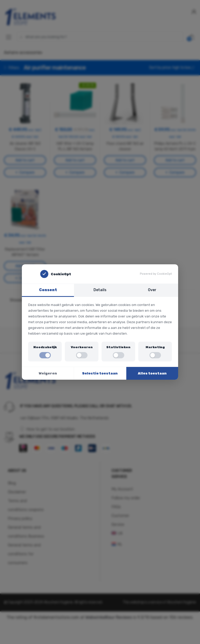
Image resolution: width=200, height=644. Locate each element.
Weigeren (48, 373)
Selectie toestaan (100, 373)
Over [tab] (152, 290)
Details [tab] (100, 290)
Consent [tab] (48, 290)
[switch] (45, 355)
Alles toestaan (152, 373)
